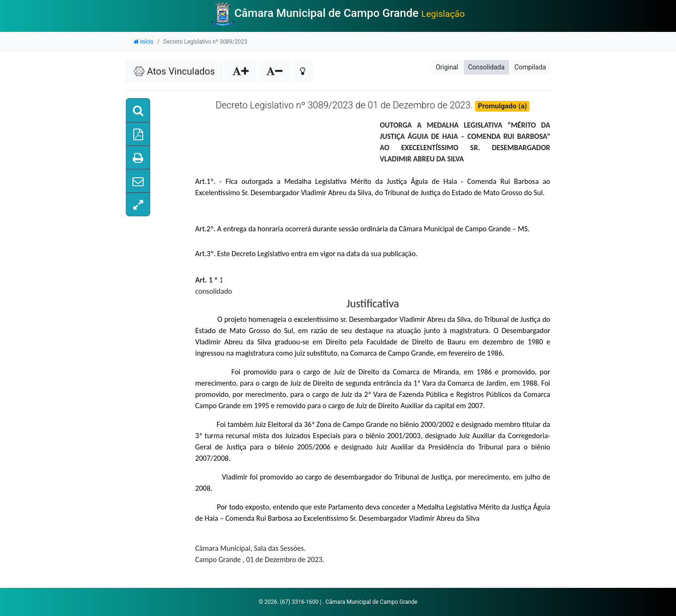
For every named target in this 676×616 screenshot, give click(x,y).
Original (447, 67)
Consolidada (486, 67)
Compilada (530, 67)
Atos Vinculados (174, 71)
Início (143, 42)
